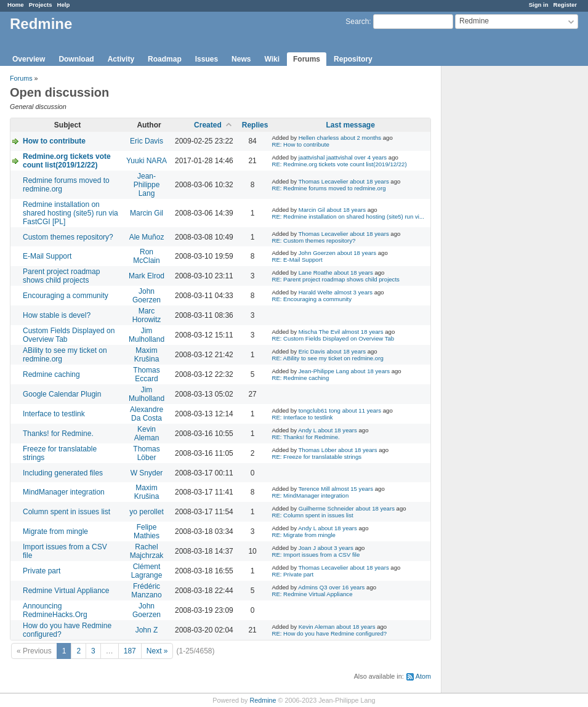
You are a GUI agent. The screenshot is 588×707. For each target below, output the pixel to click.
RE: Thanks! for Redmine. (305, 437)
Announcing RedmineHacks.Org (55, 610)
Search (357, 22)
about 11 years (362, 410)
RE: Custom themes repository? (313, 240)
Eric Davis (147, 141)
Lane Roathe (316, 273)
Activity (121, 59)
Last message (350, 125)
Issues (207, 59)
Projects (41, 5)
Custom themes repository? (68, 237)
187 (130, 651)
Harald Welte (316, 292)
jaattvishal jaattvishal (326, 157)
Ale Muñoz (147, 237)
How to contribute (54, 141)
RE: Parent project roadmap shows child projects (335, 279)
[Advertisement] (503, 259)
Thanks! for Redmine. (58, 434)
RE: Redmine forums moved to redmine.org (328, 188)
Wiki (272, 59)
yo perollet (146, 512)
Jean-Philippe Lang (147, 185)
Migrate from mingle (55, 531)
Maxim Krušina (147, 355)
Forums (307, 59)
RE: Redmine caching (300, 378)
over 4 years (370, 157)
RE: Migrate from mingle (303, 535)
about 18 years (369, 181)
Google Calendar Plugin (62, 394)
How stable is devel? (57, 315)
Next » (157, 651)
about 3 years (336, 548)
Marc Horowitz (147, 315)
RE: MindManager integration (310, 495)
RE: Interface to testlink (302, 417)
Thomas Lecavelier (323, 181)
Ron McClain (146, 256)
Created (208, 125)
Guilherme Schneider (326, 508)
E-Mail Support (47, 256)
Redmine (263, 700)
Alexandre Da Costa (147, 414)
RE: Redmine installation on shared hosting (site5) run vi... (348, 216)
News (241, 59)
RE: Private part (292, 574)
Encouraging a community (66, 296)
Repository (353, 59)
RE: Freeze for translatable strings (316, 457)
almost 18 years (363, 332)
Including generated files (63, 473)
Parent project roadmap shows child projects (61, 276)
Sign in (539, 5)
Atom (423, 676)
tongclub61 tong (320, 410)
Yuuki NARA (147, 161)
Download (76, 59)
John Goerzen (317, 253)
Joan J (307, 548)
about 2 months (361, 138)
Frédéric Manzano (146, 591)
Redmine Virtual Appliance (66, 591)
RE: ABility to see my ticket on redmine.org (327, 358)
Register (565, 5)
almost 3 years (353, 292)
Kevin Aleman (147, 434)
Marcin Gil (147, 213)
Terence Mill (314, 489)
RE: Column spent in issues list (312, 515)
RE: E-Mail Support (297, 260)
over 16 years (347, 587)
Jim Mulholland (147, 335)
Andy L (307, 430)
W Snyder (147, 473)
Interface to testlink (54, 414)
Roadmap (165, 59)
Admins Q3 (312, 587)
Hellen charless (319, 138)
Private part (42, 571)
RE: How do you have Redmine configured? (329, 633)
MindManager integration (64, 492)
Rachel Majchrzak (147, 551)
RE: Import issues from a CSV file (316, 555)
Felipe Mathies (147, 531)
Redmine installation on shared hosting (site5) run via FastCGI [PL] (70, 213)
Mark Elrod (147, 276)
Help (64, 5)
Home (16, 5)
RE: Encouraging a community (312, 299)
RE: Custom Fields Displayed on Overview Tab (333, 338)
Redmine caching (51, 374)
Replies (255, 125)
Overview (29, 59)
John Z (147, 630)
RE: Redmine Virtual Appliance (312, 594)
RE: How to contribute (300, 144)
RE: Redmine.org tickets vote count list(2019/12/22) (339, 164)
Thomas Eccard (146, 374)
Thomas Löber (146, 453)
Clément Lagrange (147, 571)
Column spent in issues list (66, 512)
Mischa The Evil (320, 332)
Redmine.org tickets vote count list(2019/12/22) (67, 161)
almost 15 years (352, 489)
